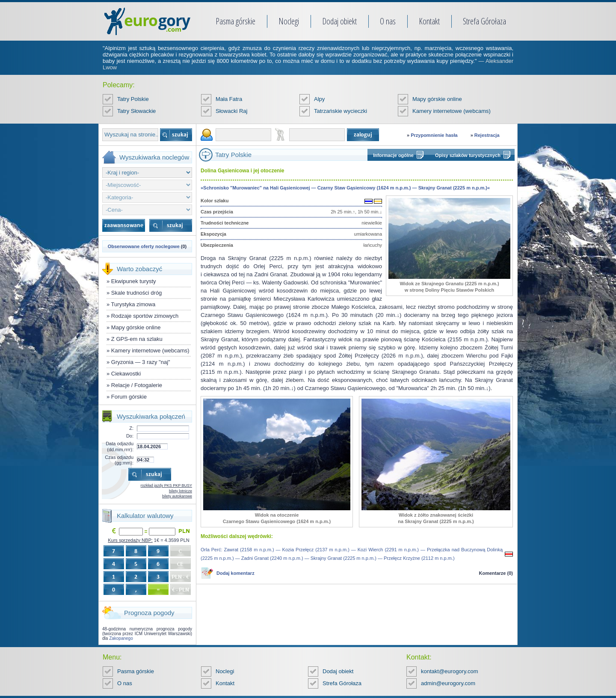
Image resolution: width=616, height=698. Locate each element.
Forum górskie (129, 397)
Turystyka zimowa (133, 304)
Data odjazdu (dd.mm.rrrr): (120, 446)
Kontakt (429, 21)
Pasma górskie (235, 21)
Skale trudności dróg (137, 293)
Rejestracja (487, 135)
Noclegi (289, 21)
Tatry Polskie (133, 99)
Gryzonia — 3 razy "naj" (141, 362)
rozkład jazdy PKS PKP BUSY (166, 485)
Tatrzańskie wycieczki (341, 111)
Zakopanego (121, 638)
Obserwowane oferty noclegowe (144, 246)
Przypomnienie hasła (434, 135)
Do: (130, 436)
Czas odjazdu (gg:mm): (119, 460)
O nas (388, 21)
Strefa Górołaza (484, 21)
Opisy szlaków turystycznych (468, 155)
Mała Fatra (229, 99)
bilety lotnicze (181, 491)
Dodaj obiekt (339, 21)
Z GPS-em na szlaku (137, 339)
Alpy (319, 99)
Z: (131, 428)
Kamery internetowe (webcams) (452, 111)
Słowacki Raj (231, 111)
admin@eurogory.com (448, 683)
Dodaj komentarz (235, 573)
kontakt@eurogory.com (450, 671)
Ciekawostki (126, 374)
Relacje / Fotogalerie (137, 385)
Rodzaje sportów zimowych (145, 316)
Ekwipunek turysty (134, 281)
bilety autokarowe (177, 496)
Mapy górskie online (437, 99)
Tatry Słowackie (136, 111)
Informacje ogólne (393, 155)
